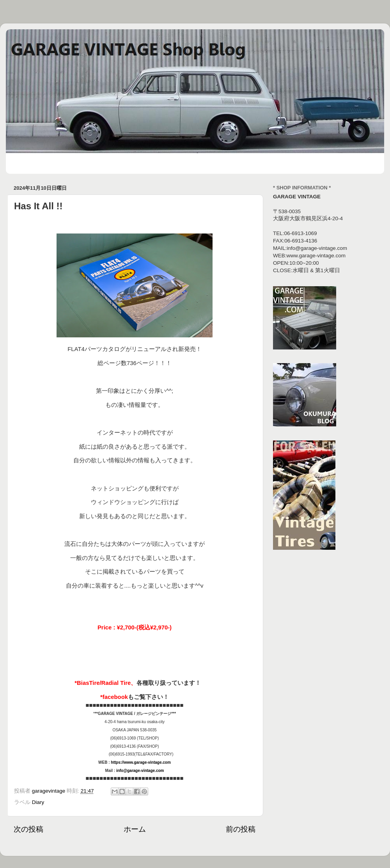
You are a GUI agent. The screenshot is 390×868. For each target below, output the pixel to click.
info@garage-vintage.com (140, 771)
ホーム (135, 829)
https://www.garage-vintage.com (141, 762)
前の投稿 (241, 829)
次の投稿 (28, 829)
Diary (38, 802)
